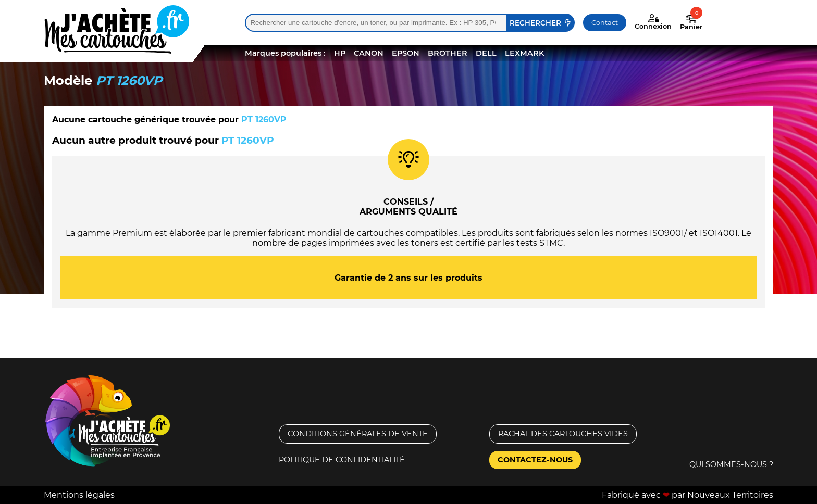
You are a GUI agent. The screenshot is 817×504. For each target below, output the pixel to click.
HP (340, 53)
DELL (486, 53)
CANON (369, 53)
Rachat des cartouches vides (563, 434)
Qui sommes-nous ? (731, 464)
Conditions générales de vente (358, 434)
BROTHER (448, 53)
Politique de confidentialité (342, 460)
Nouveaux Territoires (730, 495)
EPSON (406, 53)
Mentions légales (79, 495)
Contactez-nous (535, 460)
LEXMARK (524, 53)
